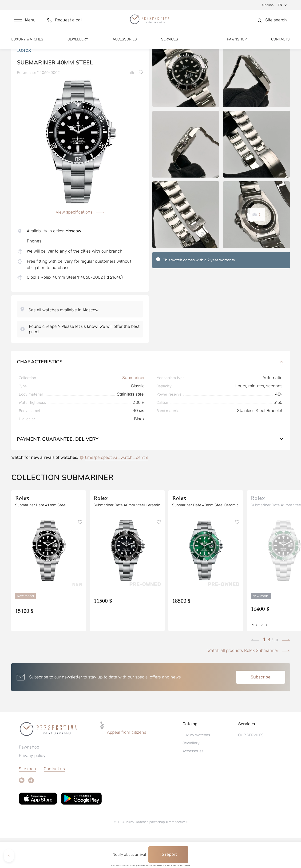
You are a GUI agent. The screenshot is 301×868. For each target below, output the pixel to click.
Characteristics (151, 391)
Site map (27, 799)
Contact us (54, 799)
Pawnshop (237, 44)
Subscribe (261, 707)
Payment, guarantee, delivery (151, 469)
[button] (25, 23)
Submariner (133, 408)
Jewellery (78, 44)
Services (170, 44)
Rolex (24, 80)
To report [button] (168, 854)
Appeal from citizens (127, 762)
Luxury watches (27, 44)
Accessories (125, 44)
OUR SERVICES (251, 765)
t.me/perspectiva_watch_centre (117, 487)
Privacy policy (32, 785)
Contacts (280, 44)
